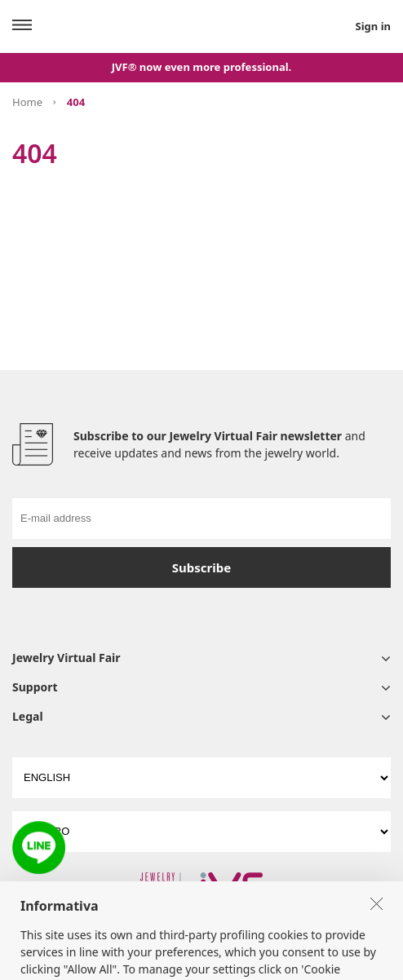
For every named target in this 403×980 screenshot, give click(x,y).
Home (27, 102)
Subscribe (201, 567)
